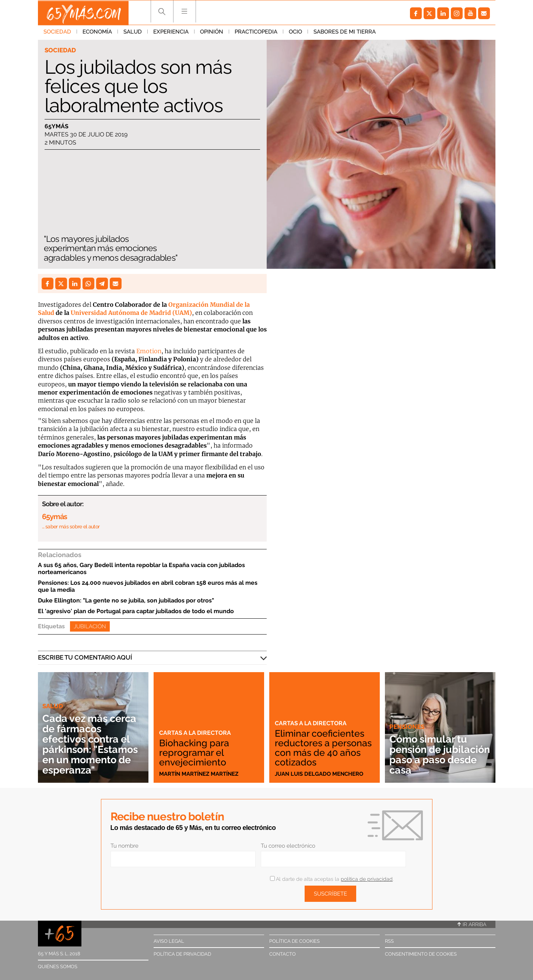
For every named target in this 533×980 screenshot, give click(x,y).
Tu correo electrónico (288, 846)
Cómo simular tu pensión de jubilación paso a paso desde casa (431, 755)
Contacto (283, 954)
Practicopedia (256, 33)
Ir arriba (472, 924)
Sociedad (57, 33)
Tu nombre (125, 846)
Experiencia (171, 33)
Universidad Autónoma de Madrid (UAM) (131, 313)
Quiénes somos (58, 967)
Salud (133, 33)
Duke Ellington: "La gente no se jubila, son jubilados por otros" (126, 600)
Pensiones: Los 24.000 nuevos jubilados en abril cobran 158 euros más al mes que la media (148, 586)
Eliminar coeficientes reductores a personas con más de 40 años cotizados (322, 748)
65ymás (57, 126)
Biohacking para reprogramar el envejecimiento (195, 753)
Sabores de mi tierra (345, 33)
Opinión (212, 33)
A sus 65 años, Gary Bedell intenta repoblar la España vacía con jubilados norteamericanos (141, 569)
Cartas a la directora (196, 733)
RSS (389, 941)
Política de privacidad (182, 954)
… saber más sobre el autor (71, 527)
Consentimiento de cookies (421, 954)
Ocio (295, 33)
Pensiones (407, 727)
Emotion (149, 351)
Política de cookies (294, 941)
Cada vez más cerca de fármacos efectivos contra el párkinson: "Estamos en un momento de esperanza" (93, 744)
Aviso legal (169, 941)
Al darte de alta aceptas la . (332, 879)
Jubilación (90, 626)
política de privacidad (367, 879)
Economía (97, 33)
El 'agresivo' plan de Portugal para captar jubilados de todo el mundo (136, 611)
